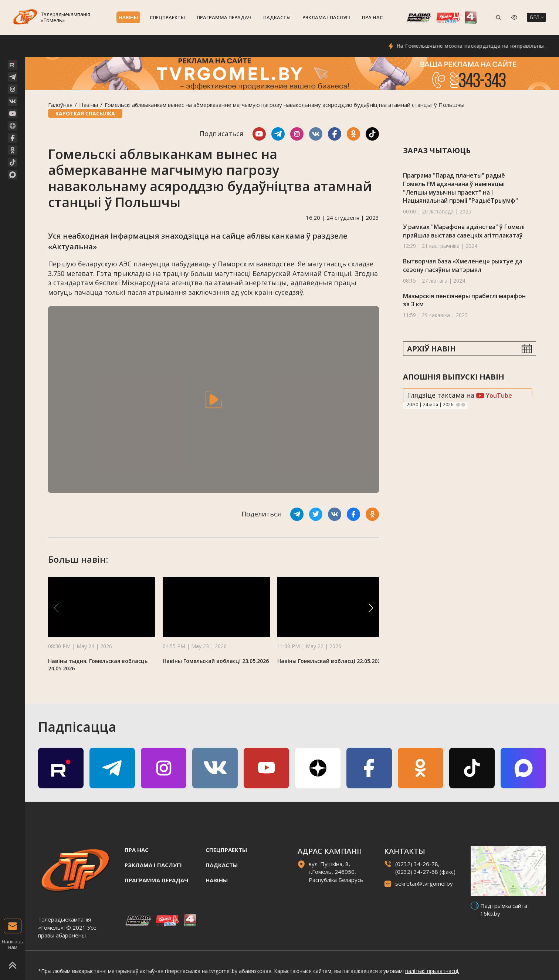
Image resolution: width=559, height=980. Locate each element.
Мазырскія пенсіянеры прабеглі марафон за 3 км (464, 300)
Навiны (128, 17)
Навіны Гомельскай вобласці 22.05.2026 (330, 661)
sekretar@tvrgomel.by (424, 883)
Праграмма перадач (224, 17)
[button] (371, 608)
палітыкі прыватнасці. (432, 971)
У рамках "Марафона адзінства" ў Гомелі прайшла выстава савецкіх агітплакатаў (464, 231)
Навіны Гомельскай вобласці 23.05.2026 (216, 661)
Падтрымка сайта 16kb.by (504, 910)
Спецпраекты (167, 17)
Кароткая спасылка (85, 113)
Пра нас (372, 17)
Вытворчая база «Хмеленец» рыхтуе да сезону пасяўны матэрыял (463, 265)
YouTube (494, 395)
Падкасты (277, 17)
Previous (458, 405)
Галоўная (60, 105)
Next (463, 405)
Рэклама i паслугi (326, 17)
